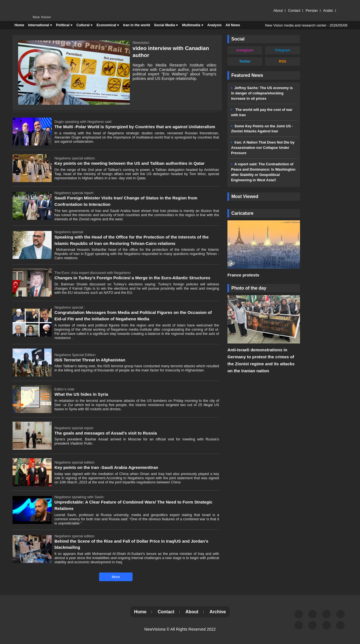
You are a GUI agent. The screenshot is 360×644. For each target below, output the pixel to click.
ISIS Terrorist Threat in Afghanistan (90, 360)
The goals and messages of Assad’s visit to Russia (106, 433)
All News (233, 25)
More (116, 577)
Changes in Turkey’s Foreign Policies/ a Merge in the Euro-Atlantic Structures (132, 278)
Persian (312, 10)
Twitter (245, 61)
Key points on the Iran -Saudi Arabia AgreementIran (106, 467)
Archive (218, 612)
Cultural (83, 25)
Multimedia (191, 25)
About (278, 10)
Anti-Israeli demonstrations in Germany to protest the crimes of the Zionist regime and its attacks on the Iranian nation (261, 360)
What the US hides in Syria (81, 394)
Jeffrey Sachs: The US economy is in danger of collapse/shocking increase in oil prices (262, 93)
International (39, 25)
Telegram (283, 50)
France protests (243, 275)
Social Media (165, 25)
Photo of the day (249, 288)
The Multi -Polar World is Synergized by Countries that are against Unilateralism (135, 127)
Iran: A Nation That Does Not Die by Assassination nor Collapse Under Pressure (263, 148)
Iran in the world (137, 25)
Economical (106, 25)
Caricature (242, 213)
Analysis (214, 25)
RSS (282, 61)
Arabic (328, 10)
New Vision (24, 5)
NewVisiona (155, 629)
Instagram (245, 50)
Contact (294, 10)
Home (19, 25)
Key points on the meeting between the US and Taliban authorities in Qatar (129, 163)
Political (63, 25)
